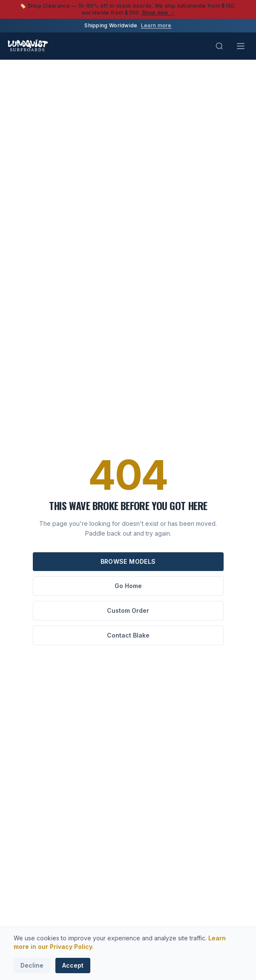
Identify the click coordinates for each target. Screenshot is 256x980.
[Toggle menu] (241, 46)
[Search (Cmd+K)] (219, 46)
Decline (32, 965)
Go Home (128, 586)
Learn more (156, 25)
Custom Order (128, 610)
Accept (73, 965)
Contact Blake (128, 635)
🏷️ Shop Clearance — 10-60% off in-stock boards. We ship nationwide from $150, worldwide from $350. (128, 9)
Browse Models (128, 561)
